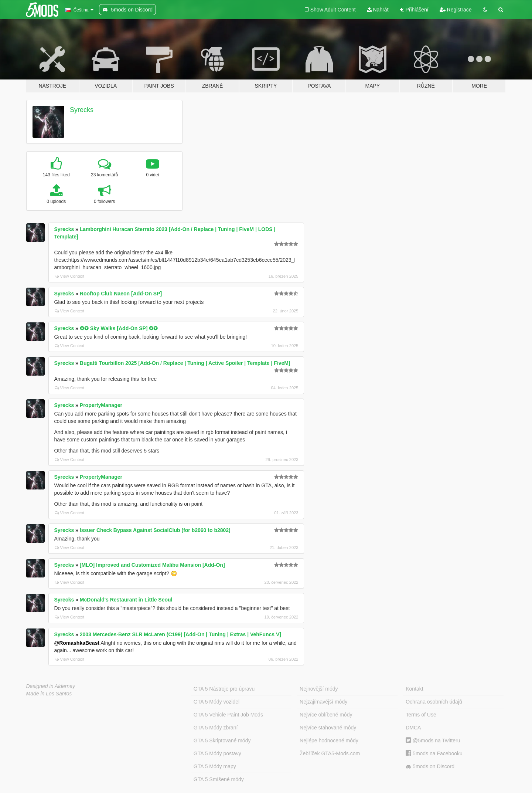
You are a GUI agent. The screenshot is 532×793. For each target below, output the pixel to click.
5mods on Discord (430, 767)
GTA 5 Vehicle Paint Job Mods (228, 715)
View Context (70, 276)
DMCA (413, 728)
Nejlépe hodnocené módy (329, 741)
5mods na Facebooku (434, 753)
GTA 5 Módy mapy (215, 766)
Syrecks (82, 110)
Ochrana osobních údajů (434, 702)
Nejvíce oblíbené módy (326, 715)
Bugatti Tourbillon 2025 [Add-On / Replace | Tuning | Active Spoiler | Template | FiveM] (185, 363)
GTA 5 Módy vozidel (216, 702)
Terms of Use (421, 715)
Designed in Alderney (51, 686)
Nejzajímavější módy (323, 702)
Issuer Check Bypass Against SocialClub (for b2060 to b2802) (155, 530)
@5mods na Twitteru (433, 741)
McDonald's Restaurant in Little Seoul (126, 600)
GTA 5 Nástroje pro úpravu (224, 689)
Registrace (456, 10)
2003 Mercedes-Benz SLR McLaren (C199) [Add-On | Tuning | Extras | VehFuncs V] (180, 634)
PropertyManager (101, 405)
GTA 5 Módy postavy (217, 753)
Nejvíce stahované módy (328, 728)
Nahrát (378, 10)
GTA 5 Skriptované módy (222, 741)
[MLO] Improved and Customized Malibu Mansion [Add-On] (152, 565)
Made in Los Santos (49, 694)
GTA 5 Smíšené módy (219, 779)
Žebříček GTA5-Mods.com (330, 753)
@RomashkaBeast (77, 643)
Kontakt (414, 689)
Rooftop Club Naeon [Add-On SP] (121, 294)
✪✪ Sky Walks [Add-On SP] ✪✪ (119, 328)
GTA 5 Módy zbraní (216, 728)
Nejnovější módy (319, 689)
